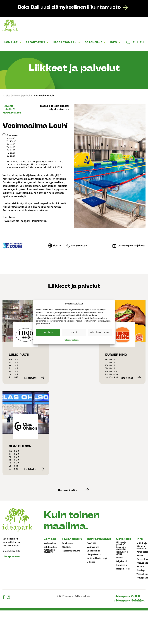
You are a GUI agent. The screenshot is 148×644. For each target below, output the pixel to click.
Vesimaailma (50, 543)
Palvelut (8, 106)
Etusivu (6, 96)
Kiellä (74, 332)
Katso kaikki (73, 490)
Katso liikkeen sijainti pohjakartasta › (55, 108)
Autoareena (122, 565)
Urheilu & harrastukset (12, 111)
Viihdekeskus (50, 547)
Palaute (140, 567)
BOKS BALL (92, 543)
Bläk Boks (66, 547)
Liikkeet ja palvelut (22, 96)
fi (134, 42)
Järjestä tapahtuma (71, 551)
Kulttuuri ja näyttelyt (49, 551)
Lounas (119, 558)
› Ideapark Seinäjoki (130, 601)
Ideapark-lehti (123, 569)
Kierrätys (141, 570)
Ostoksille (124, 539)
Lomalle (50, 539)
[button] (21, 42)
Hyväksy (48, 332)
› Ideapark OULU (127, 597)
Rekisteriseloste (71, 340)
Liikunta (91, 562)
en (142, 42)
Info (140, 539)
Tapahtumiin (72, 539)
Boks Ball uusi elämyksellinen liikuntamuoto (69, 8)
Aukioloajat (142, 543)
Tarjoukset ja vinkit (122, 553)
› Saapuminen (11, 557)
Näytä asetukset (100, 332)
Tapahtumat (68, 543)
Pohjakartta (142, 552)
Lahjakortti (122, 561)
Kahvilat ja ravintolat (121, 548)
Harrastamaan (99, 539)
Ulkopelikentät (94, 555)
